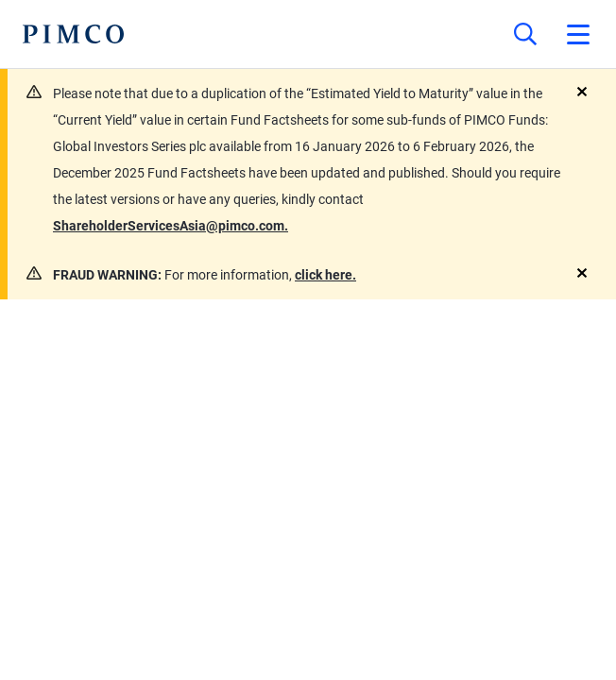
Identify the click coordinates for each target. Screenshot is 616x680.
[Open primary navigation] (578, 34)
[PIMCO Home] (73, 34)
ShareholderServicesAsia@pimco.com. (171, 226)
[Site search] (525, 34)
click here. (325, 275)
